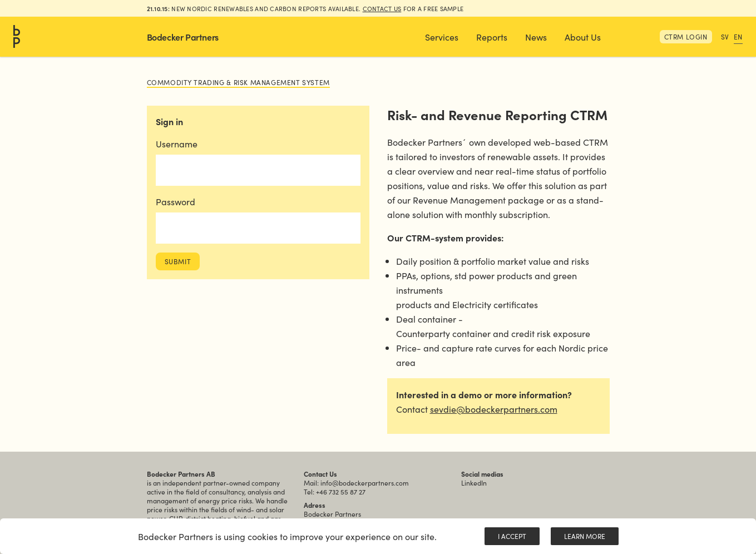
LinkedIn (474, 483)
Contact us (382, 8)
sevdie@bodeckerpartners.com (494, 409)
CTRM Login (686, 36)
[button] (442, 37)
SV (725, 36)
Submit (178, 261)
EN (738, 36)
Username (177, 144)
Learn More (585, 536)
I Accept (512, 536)
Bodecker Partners (183, 37)
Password (176, 201)
